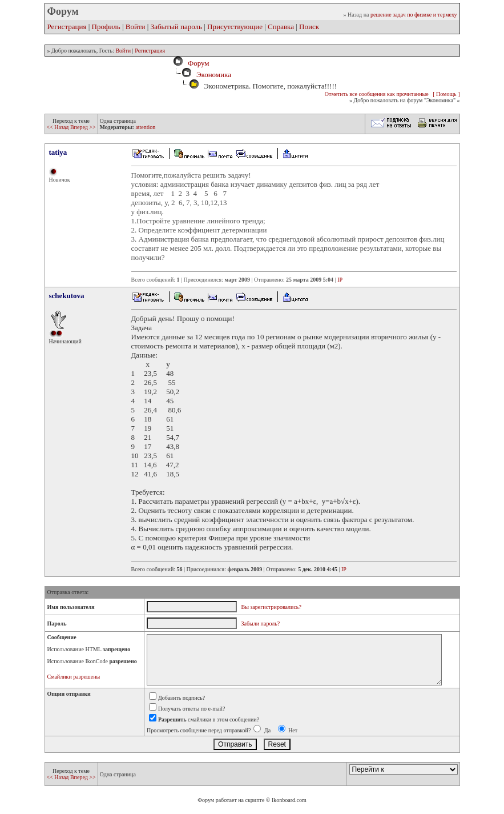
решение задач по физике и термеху (414, 15)
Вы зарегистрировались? (271, 607)
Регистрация (67, 27)
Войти (136, 27)
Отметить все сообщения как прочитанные (377, 94)
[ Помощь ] (446, 94)
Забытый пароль (176, 27)
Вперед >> (83, 127)
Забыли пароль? (261, 623)
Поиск (309, 27)
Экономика (214, 75)
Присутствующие (235, 27)
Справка (281, 27)
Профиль (106, 27)
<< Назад (59, 127)
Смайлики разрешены (74, 677)
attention (145, 127)
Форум (196, 63)
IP (340, 280)
